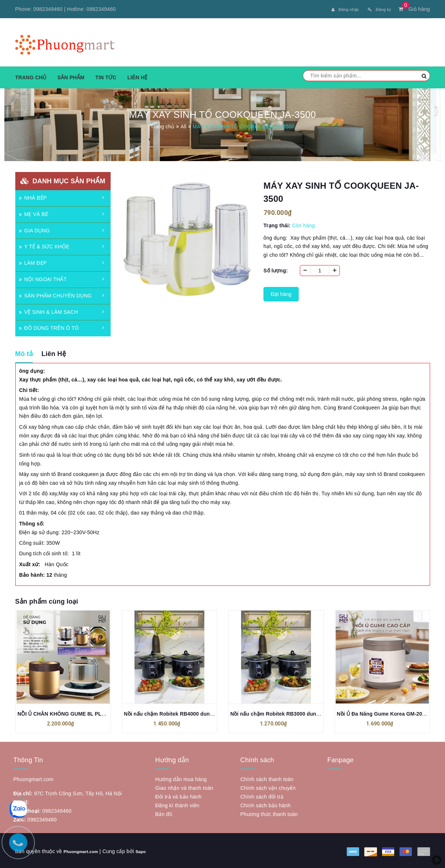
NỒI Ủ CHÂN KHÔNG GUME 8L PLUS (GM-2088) (76, 712)
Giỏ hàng (414, 9)
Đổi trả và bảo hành (179, 795)
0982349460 (48, 9)
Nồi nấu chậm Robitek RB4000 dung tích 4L (178, 712)
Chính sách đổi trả (262, 795)
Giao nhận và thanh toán (184, 787)
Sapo (151, 850)
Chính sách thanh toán (267, 778)
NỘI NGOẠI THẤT (43, 278)
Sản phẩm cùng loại (47, 600)
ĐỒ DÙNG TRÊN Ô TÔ (49, 327)
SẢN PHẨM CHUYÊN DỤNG (55, 294)
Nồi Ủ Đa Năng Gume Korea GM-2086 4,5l (388, 712)
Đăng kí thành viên (177, 804)
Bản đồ (164, 813)
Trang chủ (31, 76)
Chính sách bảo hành (266, 804)
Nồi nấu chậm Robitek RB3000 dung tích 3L (284, 712)
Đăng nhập (337, 9)
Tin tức (106, 76)
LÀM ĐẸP (33, 261)
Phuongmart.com (85, 850)
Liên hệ (138, 76)
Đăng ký (377, 9)
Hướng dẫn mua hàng (181, 778)
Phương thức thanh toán (269, 813)
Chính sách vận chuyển (268, 787)
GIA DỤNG (34, 229)
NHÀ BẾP (33, 196)
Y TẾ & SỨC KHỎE (44, 245)
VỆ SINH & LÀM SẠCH (49, 311)
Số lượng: (276, 269)
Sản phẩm (71, 76)
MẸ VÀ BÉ (34, 213)
